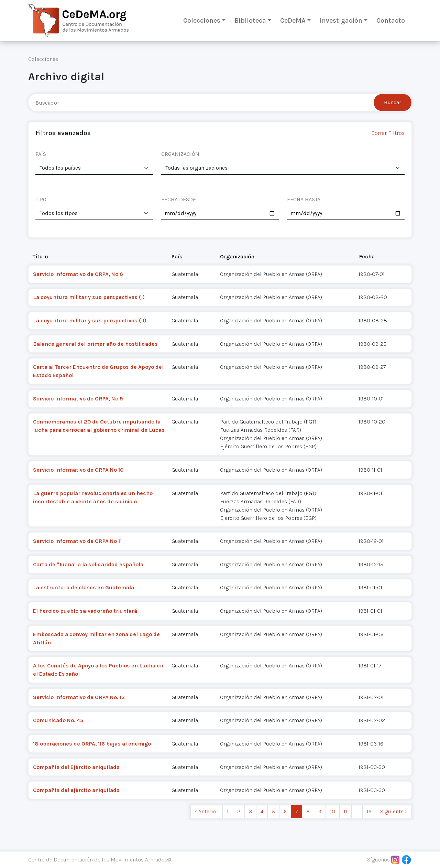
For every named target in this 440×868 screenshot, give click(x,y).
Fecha (367, 256)
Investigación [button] (341, 20)
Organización (237, 256)
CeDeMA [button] (293, 20)
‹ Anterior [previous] (207, 811)
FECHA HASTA (304, 199)
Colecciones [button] (202, 20)
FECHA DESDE (179, 199)
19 (369, 811)
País (177, 256)
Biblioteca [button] (250, 20)
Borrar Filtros (388, 133)
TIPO (41, 199)
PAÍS (41, 154)
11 (345, 811)
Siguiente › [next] (394, 811)
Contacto (391, 20)
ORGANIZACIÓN (180, 154)
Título (40, 256)
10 (333, 811)
